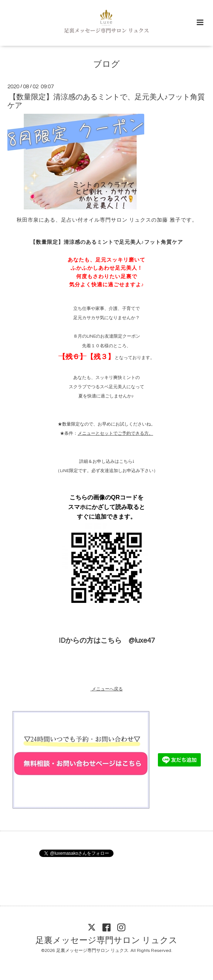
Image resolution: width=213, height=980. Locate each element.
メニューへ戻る (107, 689)
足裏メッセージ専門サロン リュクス (106, 940)
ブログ (106, 64)
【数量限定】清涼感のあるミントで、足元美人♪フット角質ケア (106, 101)
